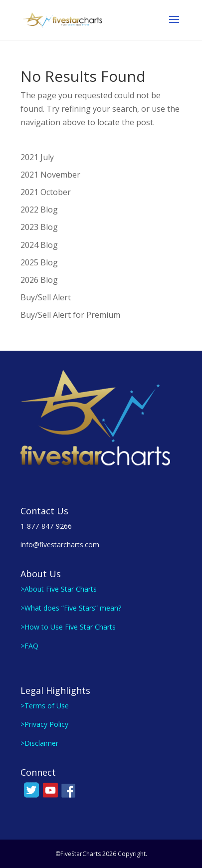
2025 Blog (39, 262)
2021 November (50, 175)
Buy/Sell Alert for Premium (70, 315)
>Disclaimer (39, 743)
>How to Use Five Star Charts (68, 627)
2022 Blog (39, 210)
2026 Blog (39, 280)
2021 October (46, 192)
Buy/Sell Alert (46, 297)
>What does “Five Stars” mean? (71, 608)
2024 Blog (39, 245)
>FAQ (29, 646)
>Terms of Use (45, 706)
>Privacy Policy (44, 724)
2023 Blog (39, 227)
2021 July (37, 157)
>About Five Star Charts (59, 589)
